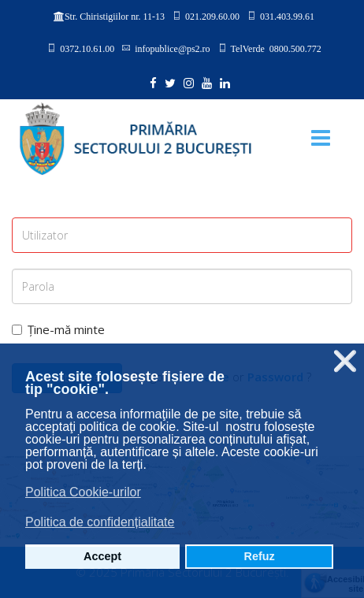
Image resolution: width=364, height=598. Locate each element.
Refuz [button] (260, 556)
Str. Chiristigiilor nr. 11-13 (115, 17)
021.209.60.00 (212, 16)
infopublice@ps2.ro (172, 48)
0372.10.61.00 (87, 48)
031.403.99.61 (287, 16)
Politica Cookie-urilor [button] (83, 492)
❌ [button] (345, 361)
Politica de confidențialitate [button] (100, 522)
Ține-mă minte (58, 329)
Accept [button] (102, 556)
